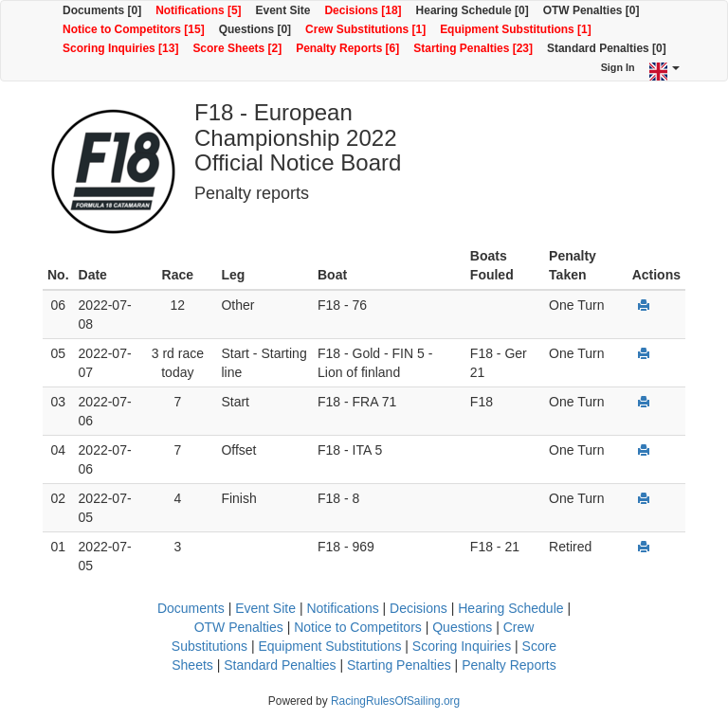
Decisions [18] (363, 10)
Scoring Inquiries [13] (120, 48)
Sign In (618, 67)
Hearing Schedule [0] (473, 10)
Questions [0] (255, 29)
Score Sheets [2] (237, 48)
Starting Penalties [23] (473, 48)
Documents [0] (102, 10)
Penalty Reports (509, 665)
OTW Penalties (239, 627)
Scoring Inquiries (462, 646)
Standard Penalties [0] (607, 48)
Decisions (419, 608)
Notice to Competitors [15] (134, 29)
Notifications (342, 608)
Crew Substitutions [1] (365, 29)
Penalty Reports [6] (347, 48)
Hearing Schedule (510, 608)
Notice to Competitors (358, 627)
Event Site (283, 10)
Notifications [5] (198, 10)
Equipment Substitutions (329, 646)
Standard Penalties (280, 665)
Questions (462, 627)
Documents (191, 608)
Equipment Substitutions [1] (516, 29)
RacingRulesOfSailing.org (395, 701)
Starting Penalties (399, 665)
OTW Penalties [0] (591, 10)
